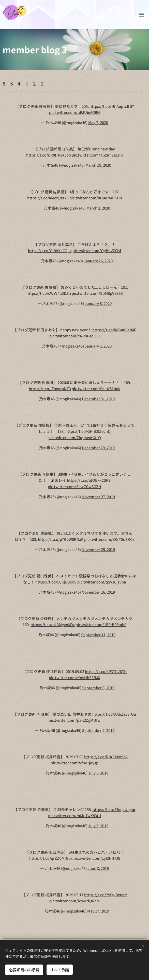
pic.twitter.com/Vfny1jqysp (74, 763)
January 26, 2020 (98, 261)
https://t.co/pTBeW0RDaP (61, 539)
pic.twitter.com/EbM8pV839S (97, 293)
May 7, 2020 (98, 122)
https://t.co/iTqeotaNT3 (50, 389)
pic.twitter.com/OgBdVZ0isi (97, 251)
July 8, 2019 (98, 773)
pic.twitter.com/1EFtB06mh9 (101, 625)
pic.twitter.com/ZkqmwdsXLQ (75, 438)
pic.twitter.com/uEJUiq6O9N (74, 113)
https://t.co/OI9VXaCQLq (50, 251)
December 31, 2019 (98, 399)
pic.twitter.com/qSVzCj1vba (102, 582)
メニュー (141, 15)
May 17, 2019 (98, 911)
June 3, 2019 (98, 868)
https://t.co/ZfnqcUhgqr (114, 809)
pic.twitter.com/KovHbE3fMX (74, 677)
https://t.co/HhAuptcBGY (112, 106)
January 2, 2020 (98, 346)
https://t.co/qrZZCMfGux (51, 858)
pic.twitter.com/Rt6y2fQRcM (74, 901)
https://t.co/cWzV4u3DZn (49, 293)
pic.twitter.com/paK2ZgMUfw (74, 720)
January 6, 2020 (98, 303)
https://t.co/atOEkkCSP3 (89, 480)
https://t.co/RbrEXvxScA (106, 757)
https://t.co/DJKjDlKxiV (56, 582)
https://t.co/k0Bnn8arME (114, 330)
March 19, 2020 (98, 165)
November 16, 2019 (98, 592)
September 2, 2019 (98, 730)
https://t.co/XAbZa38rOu (114, 714)
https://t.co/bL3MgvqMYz (53, 625)
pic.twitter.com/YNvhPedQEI (75, 336)
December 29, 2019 (98, 448)
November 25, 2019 (98, 549)
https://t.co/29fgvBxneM (106, 895)
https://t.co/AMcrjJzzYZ (48, 198)
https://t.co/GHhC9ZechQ (88, 431)
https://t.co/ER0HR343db (49, 155)
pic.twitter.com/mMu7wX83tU (75, 816)
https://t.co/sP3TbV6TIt (106, 671)
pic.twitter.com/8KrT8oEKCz (109, 539)
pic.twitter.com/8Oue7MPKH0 (96, 198)
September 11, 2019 (98, 635)
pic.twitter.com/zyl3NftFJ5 (97, 858)
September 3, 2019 (98, 688)
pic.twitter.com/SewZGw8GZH (74, 487)
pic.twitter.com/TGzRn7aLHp (97, 155)
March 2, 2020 (98, 208)
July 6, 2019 (98, 826)
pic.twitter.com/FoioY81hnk (96, 389)
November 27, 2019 (98, 497)
